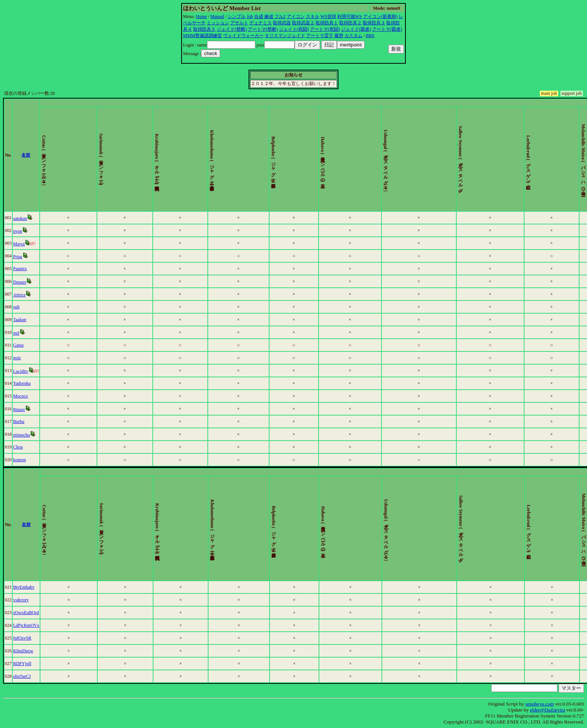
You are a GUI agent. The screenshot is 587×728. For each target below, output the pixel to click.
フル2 (280, 16)
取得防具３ (374, 23)
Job (250, 16)
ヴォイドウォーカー (243, 36)
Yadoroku (23, 383)
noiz (19, 358)
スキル (313, 16)
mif (18, 333)
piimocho (23, 435)
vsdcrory (22, 600)
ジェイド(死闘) (294, 29)
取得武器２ (303, 23)
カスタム (353, 36)
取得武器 (282, 23)
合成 (259, 16)
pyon (19, 231)
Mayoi (20, 244)
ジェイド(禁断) (232, 29)
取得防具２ (350, 23)
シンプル (237, 16)
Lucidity (22, 371)
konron (21, 460)
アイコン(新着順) (380, 16)
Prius (19, 257)
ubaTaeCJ (23, 676)
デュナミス (261, 23)
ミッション (218, 23)
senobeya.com (539, 704)
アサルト (239, 23)
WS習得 (328, 16)
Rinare (21, 410)
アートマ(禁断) (263, 29)
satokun (22, 218)
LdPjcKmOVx (28, 625)
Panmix (22, 269)
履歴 (339, 36)
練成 (269, 16)
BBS (370, 36)
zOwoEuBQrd (28, 613)
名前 (34, 155)
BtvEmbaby (25, 587)
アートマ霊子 (320, 36)
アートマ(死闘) (325, 29)
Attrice (21, 295)
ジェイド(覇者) (356, 29)
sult (18, 307)
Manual (217, 16)
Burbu (20, 422)
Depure (21, 282)
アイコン (296, 16)
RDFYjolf (24, 664)
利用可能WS (350, 16)
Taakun (21, 320)
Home (201, 16)
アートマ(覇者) (387, 29)
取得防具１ (327, 23)
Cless (19, 447)
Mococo (22, 396)
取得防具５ (204, 29)
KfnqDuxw (25, 651)
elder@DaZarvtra (548, 710)
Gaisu (20, 345)
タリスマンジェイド (285, 36)
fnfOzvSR (24, 638)
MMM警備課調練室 (203, 36)
